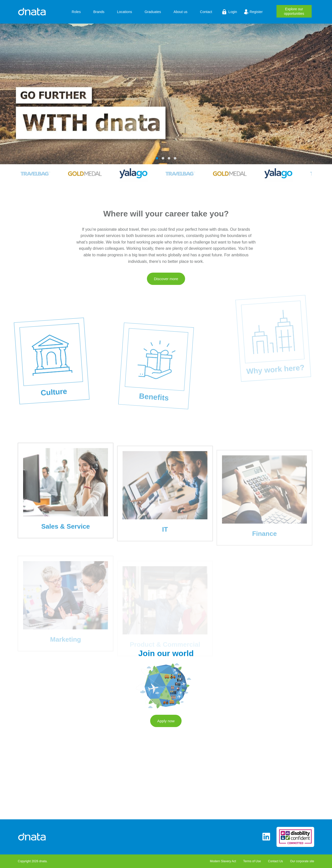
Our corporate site (302, 861)
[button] (157, 158)
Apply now (166, 726)
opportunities (294, 11)
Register (256, 12)
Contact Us (275, 861)
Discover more (166, 284)
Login (233, 12)
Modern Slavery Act (223, 861)
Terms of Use (252, 861)
